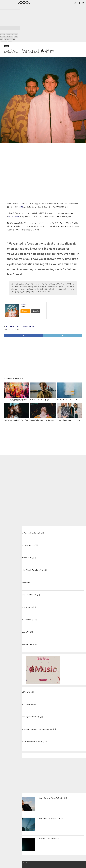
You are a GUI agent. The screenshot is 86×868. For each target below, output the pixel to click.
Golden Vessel (14, 217)
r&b (29, 327)
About (5, 863)
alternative (11, 327)
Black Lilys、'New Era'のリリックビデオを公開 (19, 420)
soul (34, 327)
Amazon (25, 311)
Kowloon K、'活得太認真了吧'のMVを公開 (17, 400)
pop (25, 327)
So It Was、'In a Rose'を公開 (40, 400)
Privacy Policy (22, 863)
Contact (12, 863)
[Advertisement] (43, 23)
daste (20, 327)
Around (23, 305)
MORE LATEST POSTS (12, 756)
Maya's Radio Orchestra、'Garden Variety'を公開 (47, 420)
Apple (36, 311)
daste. (21, 207)
